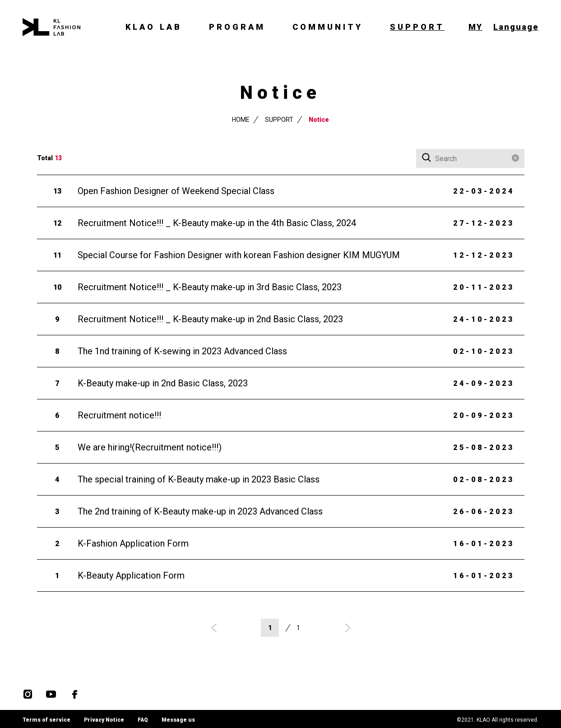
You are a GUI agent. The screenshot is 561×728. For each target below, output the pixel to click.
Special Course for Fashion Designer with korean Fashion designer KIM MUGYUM (239, 255)
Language (516, 27)
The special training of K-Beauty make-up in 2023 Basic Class (199, 479)
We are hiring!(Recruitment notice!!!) (150, 447)
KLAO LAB (154, 27)
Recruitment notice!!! (119, 415)
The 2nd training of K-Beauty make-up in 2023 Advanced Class (200, 511)
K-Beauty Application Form (131, 575)
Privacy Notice (104, 720)
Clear (515, 158)
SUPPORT (417, 27)
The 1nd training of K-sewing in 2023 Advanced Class (182, 351)
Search (427, 158)
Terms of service (46, 720)
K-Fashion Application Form (133, 543)
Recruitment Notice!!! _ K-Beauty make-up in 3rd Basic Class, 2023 (210, 287)
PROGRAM (237, 27)
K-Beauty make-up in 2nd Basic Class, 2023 (163, 383)
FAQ (143, 720)
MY (475, 27)
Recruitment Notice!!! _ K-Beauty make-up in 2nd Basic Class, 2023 (210, 319)
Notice (319, 119)
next (346, 628)
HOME (241, 119)
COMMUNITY (328, 27)
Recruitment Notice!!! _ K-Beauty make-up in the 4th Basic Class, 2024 (217, 223)
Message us (178, 720)
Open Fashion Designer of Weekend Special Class (176, 191)
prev (215, 628)
